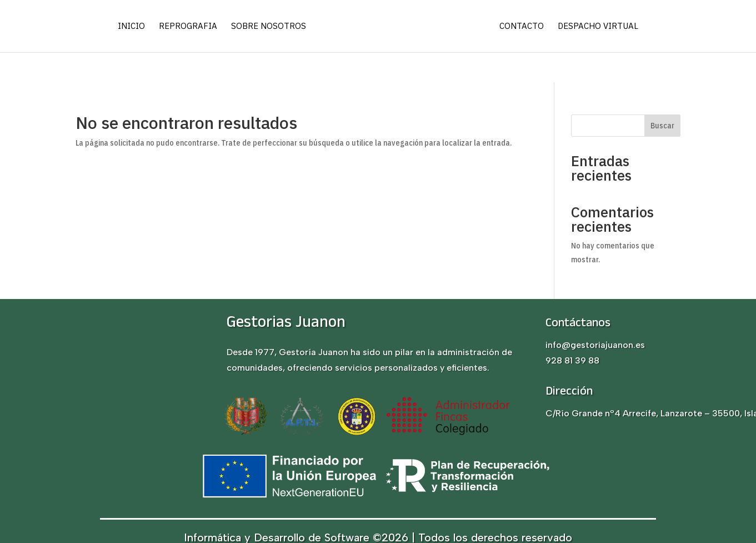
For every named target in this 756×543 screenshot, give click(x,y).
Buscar (662, 126)
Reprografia (188, 27)
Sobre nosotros (269, 27)
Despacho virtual (598, 27)
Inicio (131, 27)
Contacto (522, 27)
